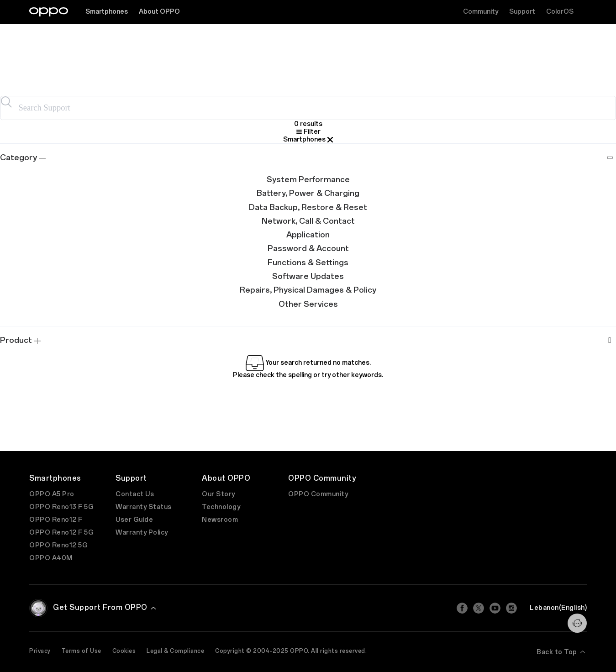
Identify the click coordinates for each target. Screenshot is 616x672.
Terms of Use (82, 651)
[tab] (308, 158)
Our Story (218, 494)
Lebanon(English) (558, 608)
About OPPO (159, 12)
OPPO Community (318, 494)
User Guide (134, 520)
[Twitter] (479, 608)
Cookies (124, 651)
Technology (221, 507)
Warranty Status (144, 507)
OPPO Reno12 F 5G (61, 533)
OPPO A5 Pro (52, 494)
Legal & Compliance (175, 651)
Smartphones (107, 12)
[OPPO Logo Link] (49, 12)
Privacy (40, 651)
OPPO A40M (51, 558)
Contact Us (135, 494)
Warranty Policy (142, 533)
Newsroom (220, 520)
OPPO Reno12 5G (58, 545)
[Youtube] (495, 608)
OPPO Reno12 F (56, 520)
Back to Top (562, 652)
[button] (308, 158)
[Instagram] (511, 608)
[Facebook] (462, 608)
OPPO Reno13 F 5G (61, 507)
